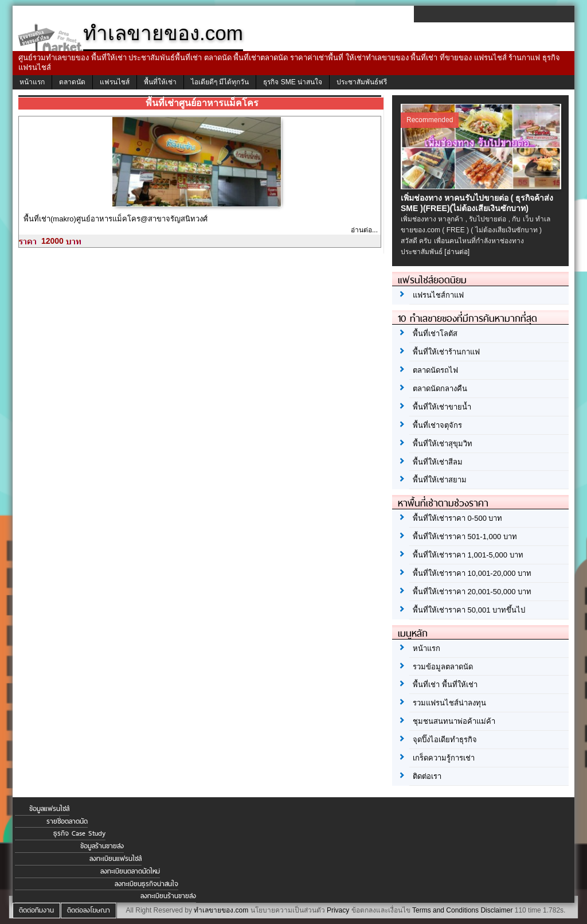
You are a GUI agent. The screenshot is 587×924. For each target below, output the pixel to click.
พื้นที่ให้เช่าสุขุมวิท (443, 444)
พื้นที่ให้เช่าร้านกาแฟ (446, 352)
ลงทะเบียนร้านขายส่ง (168, 896)
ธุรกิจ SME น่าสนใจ (293, 82)
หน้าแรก (32, 82)
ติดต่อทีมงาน (36, 910)
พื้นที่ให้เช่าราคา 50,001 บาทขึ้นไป (469, 610)
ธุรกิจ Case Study (79, 833)
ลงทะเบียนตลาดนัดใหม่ (130, 871)
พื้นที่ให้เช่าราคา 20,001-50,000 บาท (472, 592)
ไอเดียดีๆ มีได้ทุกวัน (220, 82)
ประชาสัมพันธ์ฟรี (362, 82)
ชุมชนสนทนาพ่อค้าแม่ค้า (454, 721)
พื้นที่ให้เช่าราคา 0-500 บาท (457, 518)
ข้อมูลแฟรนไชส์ (49, 809)
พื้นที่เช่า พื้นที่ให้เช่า (445, 685)
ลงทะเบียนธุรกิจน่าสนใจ (146, 884)
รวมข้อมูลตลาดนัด (443, 667)
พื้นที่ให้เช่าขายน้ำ (442, 407)
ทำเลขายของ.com (221, 910)
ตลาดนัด (72, 82)
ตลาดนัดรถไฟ (435, 370)
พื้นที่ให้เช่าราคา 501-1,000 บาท (465, 537)
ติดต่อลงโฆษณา (89, 910)
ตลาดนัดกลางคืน (440, 389)
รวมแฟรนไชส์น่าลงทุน (449, 703)
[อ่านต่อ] (457, 252)
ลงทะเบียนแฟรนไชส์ (116, 859)
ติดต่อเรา (427, 776)
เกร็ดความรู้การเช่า (444, 758)
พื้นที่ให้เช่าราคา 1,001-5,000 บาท (468, 555)
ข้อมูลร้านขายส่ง (102, 846)
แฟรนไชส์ (115, 82)
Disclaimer (496, 910)
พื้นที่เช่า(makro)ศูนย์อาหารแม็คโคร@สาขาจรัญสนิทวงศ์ (116, 219)
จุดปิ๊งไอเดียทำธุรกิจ (445, 740)
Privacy (338, 910)
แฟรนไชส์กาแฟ (438, 295)
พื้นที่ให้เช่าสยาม (440, 480)
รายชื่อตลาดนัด (67, 821)
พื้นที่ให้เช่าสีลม (438, 462)
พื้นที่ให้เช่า (160, 82)
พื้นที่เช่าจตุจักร (437, 425)
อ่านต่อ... (364, 230)
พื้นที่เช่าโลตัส (435, 334)
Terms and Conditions (445, 910)
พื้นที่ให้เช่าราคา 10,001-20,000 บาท (472, 573)
